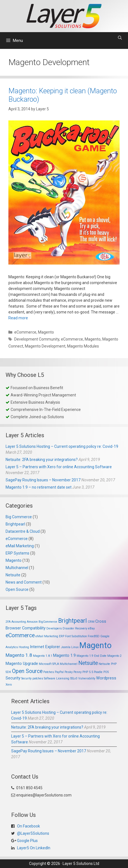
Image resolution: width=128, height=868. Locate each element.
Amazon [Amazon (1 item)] (32, 622)
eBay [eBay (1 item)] (91, 628)
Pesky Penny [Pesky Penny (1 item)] (73, 672)
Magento (46, 332)
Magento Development (45, 346)
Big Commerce (19, 517)
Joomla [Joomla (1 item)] (66, 647)
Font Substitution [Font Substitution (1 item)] (76, 636)
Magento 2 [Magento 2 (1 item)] (114, 656)
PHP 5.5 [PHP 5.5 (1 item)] (88, 672)
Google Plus (27, 841)
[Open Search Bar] (120, 38)
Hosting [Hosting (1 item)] (24, 647)
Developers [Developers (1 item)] (54, 628)
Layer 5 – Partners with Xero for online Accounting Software (59, 467)
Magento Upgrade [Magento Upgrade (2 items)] (22, 664)
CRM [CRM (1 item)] (91, 622)
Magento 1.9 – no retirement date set (39, 487)
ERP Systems (17, 553)
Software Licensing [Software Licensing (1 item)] (57, 678)
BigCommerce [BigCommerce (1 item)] (48, 622)
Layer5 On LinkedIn (33, 848)
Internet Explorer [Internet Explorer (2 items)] (45, 647)
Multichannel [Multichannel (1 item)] (69, 664)
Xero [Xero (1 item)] (9, 685)
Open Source (17, 589)
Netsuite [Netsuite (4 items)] (88, 663)
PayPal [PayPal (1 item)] (59, 672)
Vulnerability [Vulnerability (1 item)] (87, 678)
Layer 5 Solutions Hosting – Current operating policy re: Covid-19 (62, 446)
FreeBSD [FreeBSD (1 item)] (94, 636)
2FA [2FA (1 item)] (8, 622)
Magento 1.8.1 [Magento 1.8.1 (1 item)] (43, 656)
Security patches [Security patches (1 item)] (32, 678)
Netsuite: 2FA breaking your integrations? (42, 460)
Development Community (37, 339)
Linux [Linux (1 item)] (75, 647)
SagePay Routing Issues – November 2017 (43, 480)
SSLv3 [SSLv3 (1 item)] (74, 678)
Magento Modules (83, 346)
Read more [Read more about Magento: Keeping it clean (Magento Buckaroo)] (18, 318)
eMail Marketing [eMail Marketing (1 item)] (47, 636)
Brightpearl (15, 524)
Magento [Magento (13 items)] (95, 645)
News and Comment (24, 582)
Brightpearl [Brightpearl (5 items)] (73, 621)
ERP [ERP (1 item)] (62, 636)
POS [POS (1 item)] (106, 672)
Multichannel (17, 568)
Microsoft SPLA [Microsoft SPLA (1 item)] (49, 664)
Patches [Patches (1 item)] (49, 672)
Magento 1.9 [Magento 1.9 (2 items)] (64, 655)
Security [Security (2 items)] (13, 678)
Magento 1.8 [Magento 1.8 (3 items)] (19, 655)
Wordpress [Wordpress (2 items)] (106, 678)
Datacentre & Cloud (23, 531)
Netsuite (13, 575)
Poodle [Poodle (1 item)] (98, 672)
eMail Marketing (20, 546)
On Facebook (28, 826)
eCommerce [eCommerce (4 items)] (20, 635)
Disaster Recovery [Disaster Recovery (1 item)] (75, 628)
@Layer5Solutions (33, 833)
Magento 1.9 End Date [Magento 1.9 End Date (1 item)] (92, 656)
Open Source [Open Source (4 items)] (27, 671)
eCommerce (25, 332)
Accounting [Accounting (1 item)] (19, 622)
